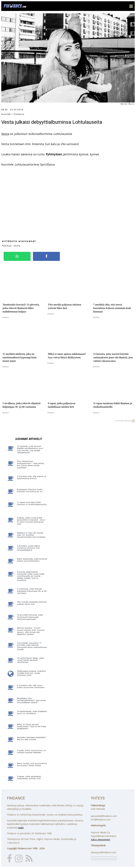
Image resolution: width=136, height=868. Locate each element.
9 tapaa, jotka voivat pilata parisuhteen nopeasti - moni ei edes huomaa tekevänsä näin (31, 521)
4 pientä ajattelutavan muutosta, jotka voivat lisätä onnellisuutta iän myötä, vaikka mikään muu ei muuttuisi (31, 576)
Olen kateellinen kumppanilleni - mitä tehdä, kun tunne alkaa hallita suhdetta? (31, 465)
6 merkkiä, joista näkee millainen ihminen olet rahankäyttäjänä (29, 548)
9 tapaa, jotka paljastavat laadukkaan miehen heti (29, 778)
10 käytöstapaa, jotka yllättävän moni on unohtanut (32, 712)
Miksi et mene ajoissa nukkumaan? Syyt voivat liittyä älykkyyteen (32, 727)
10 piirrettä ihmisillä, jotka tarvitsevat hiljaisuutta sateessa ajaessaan (30, 617)
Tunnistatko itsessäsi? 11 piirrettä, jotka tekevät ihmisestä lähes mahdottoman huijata (32, 646)
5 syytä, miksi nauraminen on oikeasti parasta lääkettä (32, 752)
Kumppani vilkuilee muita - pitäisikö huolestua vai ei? (30, 490)
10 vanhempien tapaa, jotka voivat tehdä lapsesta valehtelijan (31, 660)
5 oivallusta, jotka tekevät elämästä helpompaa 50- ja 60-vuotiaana (32, 591)
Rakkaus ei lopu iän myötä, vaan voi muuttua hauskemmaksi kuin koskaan (31, 535)
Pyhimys (7, 246)
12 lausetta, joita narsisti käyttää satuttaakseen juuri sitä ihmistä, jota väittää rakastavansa (30, 449)
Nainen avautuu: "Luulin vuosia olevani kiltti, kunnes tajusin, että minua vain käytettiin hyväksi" (31, 631)
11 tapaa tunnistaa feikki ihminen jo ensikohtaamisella (32, 504)
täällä (21, 828)
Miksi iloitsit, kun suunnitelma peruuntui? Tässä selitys (32, 765)
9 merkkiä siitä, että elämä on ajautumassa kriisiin (32, 477)
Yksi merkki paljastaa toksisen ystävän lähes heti (32, 603)
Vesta (5, 134)
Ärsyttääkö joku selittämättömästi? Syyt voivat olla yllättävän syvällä (31, 701)
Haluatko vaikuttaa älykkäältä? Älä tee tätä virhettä (32, 739)
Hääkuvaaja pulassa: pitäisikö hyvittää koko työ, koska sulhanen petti (32, 673)
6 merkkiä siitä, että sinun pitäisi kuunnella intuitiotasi (31, 686)
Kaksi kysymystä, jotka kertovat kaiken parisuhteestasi (32, 560)
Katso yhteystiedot (101, 840)
